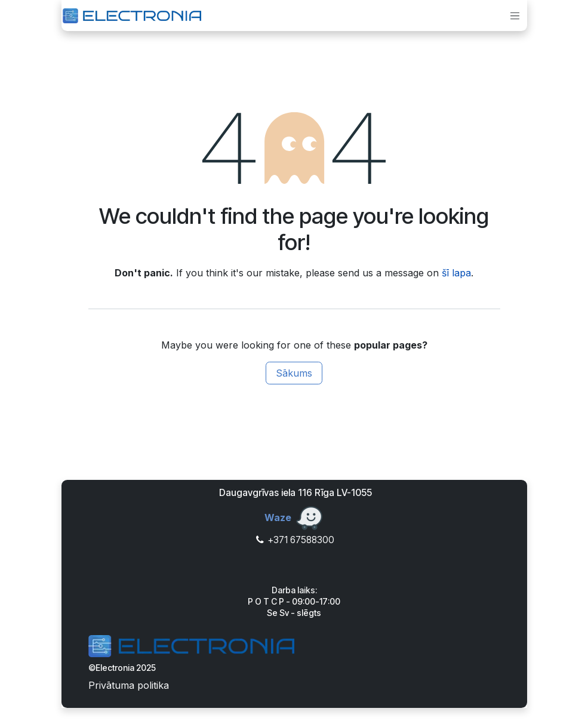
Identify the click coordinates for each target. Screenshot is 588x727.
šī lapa (456, 273)
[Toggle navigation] (516, 16)
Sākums (294, 373)
